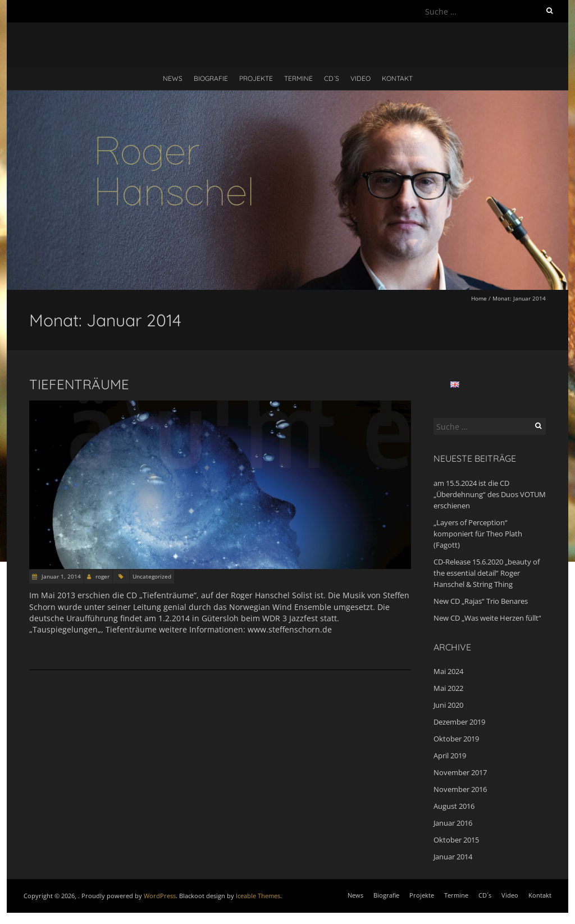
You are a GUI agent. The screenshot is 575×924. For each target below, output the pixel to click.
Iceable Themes (258, 896)
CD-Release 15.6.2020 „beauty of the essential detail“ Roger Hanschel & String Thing (487, 573)
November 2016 (460, 789)
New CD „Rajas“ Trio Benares (481, 601)
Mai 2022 (448, 688)
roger (102, 576)
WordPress (160, 896)
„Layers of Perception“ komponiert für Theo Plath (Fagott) (478, 534)
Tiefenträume (79, 384)
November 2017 (460, 772)
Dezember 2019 (459, 722)
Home (479, 298)
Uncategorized (152, 576)
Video (360, 78)
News (173, 78)
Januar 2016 (453, 823)
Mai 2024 (448, 671)
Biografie (211, 78)
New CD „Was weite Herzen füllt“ (487, 618)
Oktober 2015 (456, 840)
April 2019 (450, 755)
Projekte (256, 78)
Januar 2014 (453, 857)
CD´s (332, 78)
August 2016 (454, 806)
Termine (298, 78)
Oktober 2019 (456, 739)
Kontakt (397, 78)
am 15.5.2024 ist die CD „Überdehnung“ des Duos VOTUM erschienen (490, 494)
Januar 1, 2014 (60, 576)
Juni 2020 (448, 705)
